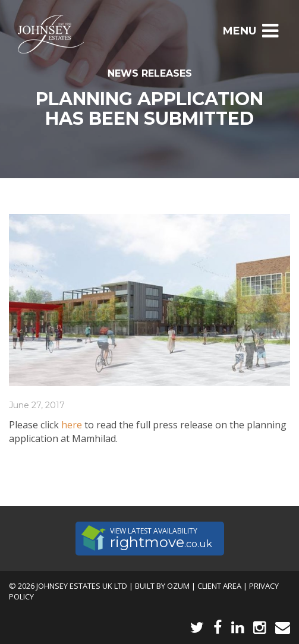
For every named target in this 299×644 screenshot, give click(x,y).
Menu (251, 31)
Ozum (178, 586)
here (72, 425)
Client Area (219, 586)
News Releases (150, 73)
